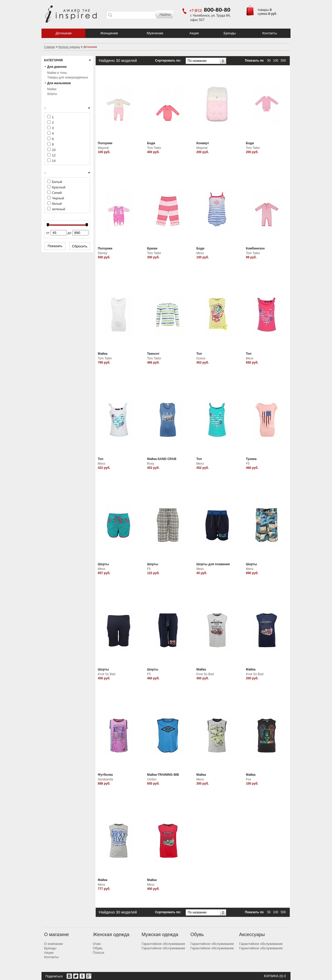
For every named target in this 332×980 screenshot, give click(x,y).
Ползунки (105, 143)
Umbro (152, 779)
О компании (53, 944)
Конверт (203, 143)
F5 (248, 464)
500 (283, 61)
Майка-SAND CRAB (162, 459)
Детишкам (63, 33)
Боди (151, 143)
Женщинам (109, 33)
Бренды (230, 33)
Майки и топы (57, 73)
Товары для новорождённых (68, 77)
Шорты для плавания (213, 564)
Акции (194, 33)
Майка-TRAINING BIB (163, 775)
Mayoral (103, 148)
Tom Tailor (154, 148)
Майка (103, 354)
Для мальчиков (59, 83)
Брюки (152, 248)
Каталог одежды (69, 47)
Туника (251, 459)
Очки (97, 944)
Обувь (98, 948)
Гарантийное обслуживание (163, 944)
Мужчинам (155, 33)
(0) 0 (283, 976)
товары (263, 10)
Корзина (271, 976)
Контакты (269, 33)
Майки (52, 89)
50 (269, 61)
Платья (99, 953)
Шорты (52, 94)
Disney (103, 253)
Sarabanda (105, 779)
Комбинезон (255, 248)
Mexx (200, 253)
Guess (201, 358)
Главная (50, 47)
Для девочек (57, 67)
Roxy (151, 464)
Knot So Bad (106, 674)
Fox (248, 779)
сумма (262, 14)
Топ (199, 354)
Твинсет (153, 354)
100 (276, 61)
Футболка (105, 775)
